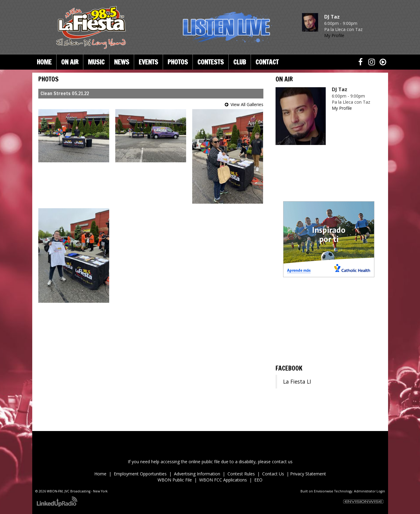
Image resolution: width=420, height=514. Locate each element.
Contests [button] (211, 62)
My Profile (334, 35)
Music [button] (96, 62)
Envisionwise (324, 491)
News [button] (122, 62)
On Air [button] (70, 62)
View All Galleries (247, 104)
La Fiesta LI (297, 381)
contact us (282, 462)
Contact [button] (267, 62)
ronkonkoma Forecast (329, 354)
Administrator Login (370, 491)
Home (44, 62)
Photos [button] (178, 62)
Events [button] (148, 62)
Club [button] (240, 62)
